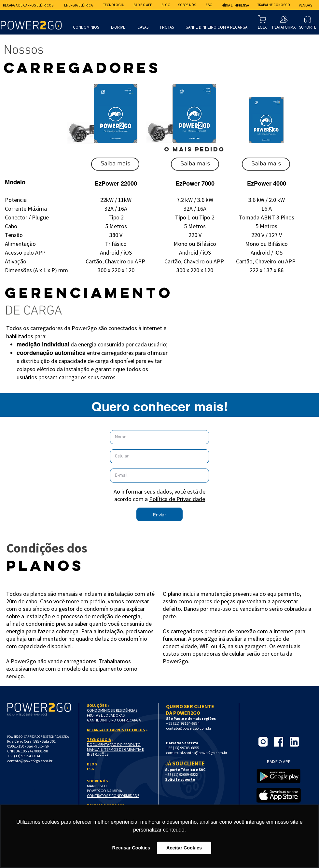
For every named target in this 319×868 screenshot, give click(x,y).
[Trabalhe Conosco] (274, 5)
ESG (91, 769)
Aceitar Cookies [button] (184, 848)
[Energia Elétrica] (78, 5)
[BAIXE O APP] (143, 5)
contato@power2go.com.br (30, 761)
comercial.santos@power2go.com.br (197, 753)
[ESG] (209, 5)
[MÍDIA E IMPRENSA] (235, 5)
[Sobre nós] (187, 5)
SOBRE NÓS (97, 781)
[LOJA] (262, 22)
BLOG (92, 764)
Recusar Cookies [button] (131, 848)
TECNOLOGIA (99, 740)
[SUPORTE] (308, 22)
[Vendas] (305, 5)
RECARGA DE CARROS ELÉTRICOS (116, 730)
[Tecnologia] (113, 5)
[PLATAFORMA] (284, 22)
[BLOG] (166, 5)
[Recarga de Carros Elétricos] (28, 5)
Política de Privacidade (177, 499)
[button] (115, 164)
